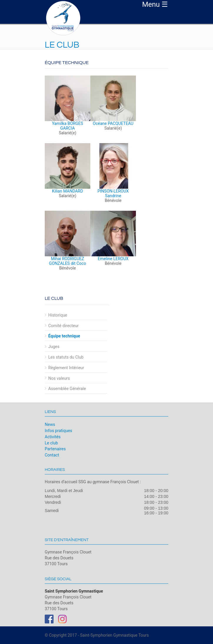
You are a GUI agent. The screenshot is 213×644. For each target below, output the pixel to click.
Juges (54, 347)
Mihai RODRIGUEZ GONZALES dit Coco (68, 261)
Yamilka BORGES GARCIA (68, 126)
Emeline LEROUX (113, 259)
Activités (53, 437)
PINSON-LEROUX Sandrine (113, 193)
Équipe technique (64, 336)
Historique (58, 315)
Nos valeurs (59, 378)
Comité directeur (63, 326)
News (50, 424)
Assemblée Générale (67, 389)
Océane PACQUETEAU (113, 123)
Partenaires (55, 449)
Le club (51, 443)
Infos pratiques (58, 431)
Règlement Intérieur (66, 368)
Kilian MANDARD (68, 191)
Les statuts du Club (66, 357)
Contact (52, 455)
